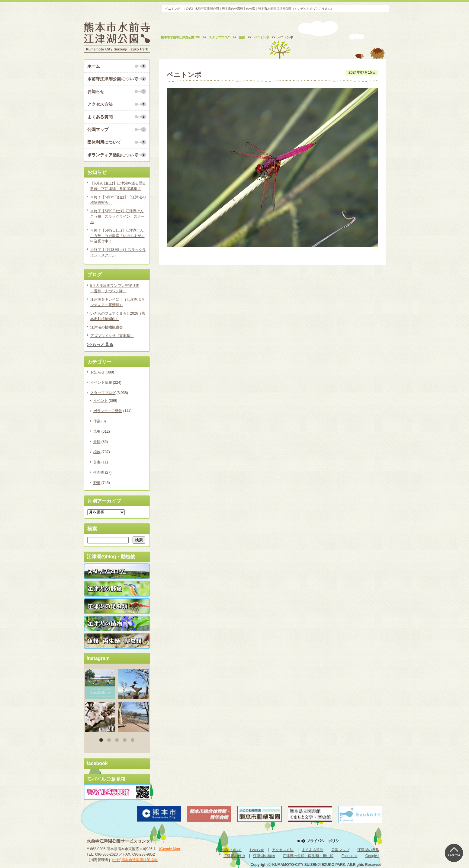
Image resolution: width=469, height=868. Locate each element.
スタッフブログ (103, 393)
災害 (97, 462)
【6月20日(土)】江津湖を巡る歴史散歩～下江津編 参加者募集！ (118, 186)
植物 (97, 452)
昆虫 (97, 431)
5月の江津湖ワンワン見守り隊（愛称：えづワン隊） (115, 288)
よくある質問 (100, 117)
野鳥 (97, 483)
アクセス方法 (100, 104)
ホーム (94, 66)
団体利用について (104, 142)
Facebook (350, 856)
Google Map (170, 849)
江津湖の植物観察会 (107, 327)
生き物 (99, 472)
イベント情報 (101, 383)
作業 (97, 421)
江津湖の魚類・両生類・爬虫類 (308, 856)
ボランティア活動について (113, 155)
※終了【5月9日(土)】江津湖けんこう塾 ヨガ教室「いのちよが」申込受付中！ (117, 236)
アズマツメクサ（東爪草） (112, 336)
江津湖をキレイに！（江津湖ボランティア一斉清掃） (117, 302)
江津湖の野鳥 (368, 850)
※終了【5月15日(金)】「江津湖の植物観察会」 (118, 200)
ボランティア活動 (108, 411)
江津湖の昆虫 (234, 856)
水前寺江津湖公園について (113, 79)
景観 (97, 442)
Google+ (372, 856)
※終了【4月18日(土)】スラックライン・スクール (118, 252)
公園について (231, 850)
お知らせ (96, 91)
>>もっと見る (100, 344)
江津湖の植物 (264, 856)
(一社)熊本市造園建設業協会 (135, 860)
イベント (101, 401)
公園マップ (98, 130)
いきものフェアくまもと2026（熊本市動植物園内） (118, 316)
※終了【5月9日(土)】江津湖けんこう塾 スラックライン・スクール (117, 216)
